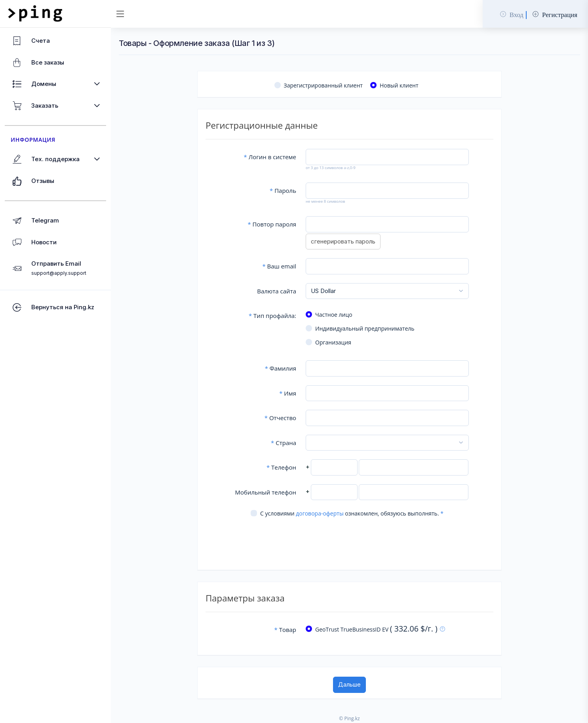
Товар (285, 630)
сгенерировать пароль (343, 241)
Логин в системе (270, 157)
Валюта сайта (277, 291)
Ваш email (279, 266)
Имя (288, 393)
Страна (284, 443)
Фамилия (281, 368)
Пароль (283, 190)
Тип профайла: (272, 316)
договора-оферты (320, 513)
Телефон (281, 467)
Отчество (280, 418)
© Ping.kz (349, 718)
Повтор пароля (272, 224)
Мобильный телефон (265, 492)
